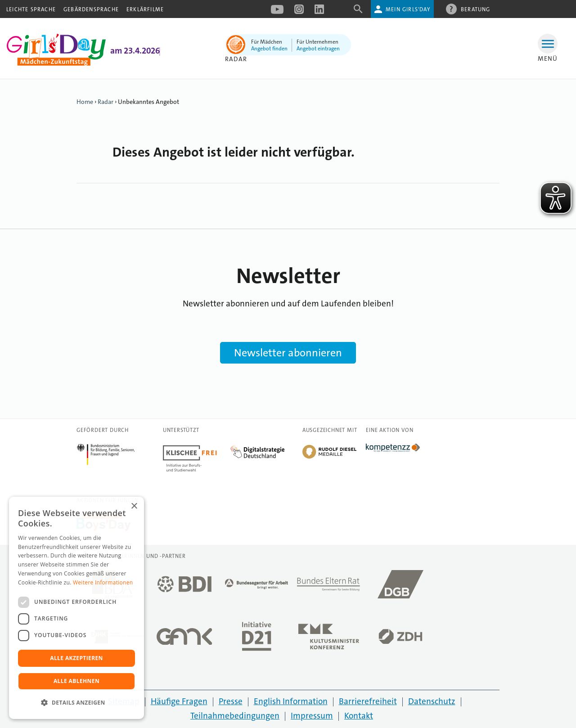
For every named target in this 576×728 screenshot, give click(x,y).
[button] (76, 703)
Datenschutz (432, 701)
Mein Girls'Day (408, 9)
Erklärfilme (145, 9)
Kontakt (359, 716)
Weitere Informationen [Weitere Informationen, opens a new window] (103, 582)
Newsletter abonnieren (288, 353)
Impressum (312, 716)
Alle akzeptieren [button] (76, 658)
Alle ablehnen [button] (76, 681)
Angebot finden (269, 49)
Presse (231, 701)
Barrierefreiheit (368, 701)
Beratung (476, 9)
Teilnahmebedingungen (235, 716)
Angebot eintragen (318, 49)
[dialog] (76, 608)
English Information (291, 701)
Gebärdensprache (91, 9)
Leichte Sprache (31, 9)
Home (85, 102)
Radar (236, 59)
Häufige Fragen (179, 701)
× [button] (134, 506)
